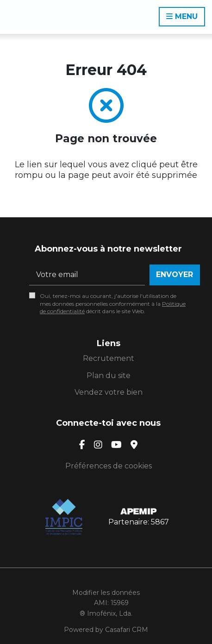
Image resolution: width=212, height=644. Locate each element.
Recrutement (109, 358)
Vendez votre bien (109, 392)
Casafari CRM (127, 630)
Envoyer (175, 275)
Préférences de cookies (109, 466)
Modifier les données (106, 593)
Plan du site (109, 376)
